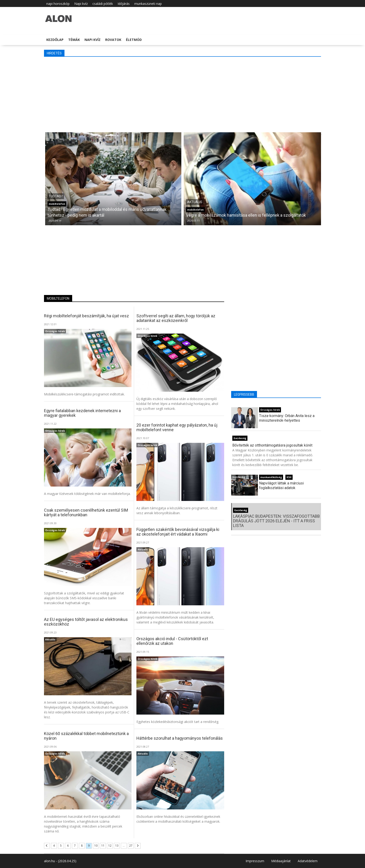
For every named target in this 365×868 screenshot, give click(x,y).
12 (110, 846)
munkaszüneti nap (148, 4)
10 (96, 846)
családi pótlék (103, 4)
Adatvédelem (308, 861)
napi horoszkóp (58, 4)
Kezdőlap (55, 40)
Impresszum (255, 861)
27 (131, 846)
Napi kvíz (81, 4)
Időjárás (124, 4)
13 (117, 846)
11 (103, 846)
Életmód (134, 40)
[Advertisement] (182, 94)
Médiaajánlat (281, 861)
